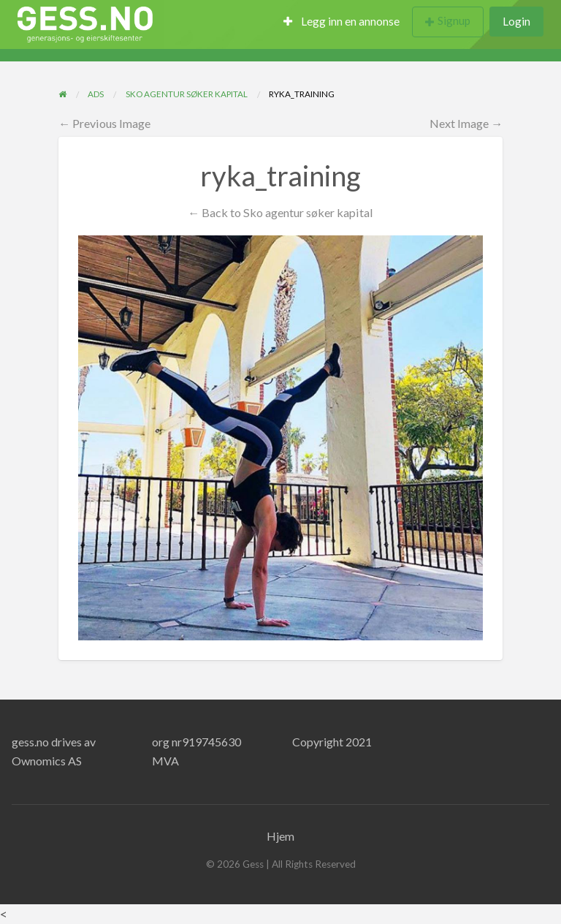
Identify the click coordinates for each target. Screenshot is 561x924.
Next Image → (466, 123)
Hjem (280, 836)
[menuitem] (341, 22)
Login (516, 21)
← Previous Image (104, 123)
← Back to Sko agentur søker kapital (280, 212)
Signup (454, 20)
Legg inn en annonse (341, 21)
